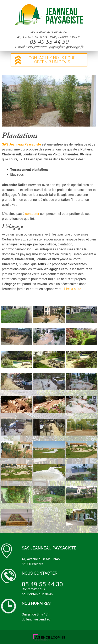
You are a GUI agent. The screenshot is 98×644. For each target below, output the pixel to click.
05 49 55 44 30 (49, 42)
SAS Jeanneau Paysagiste (21, 144)
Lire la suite (73, 289)
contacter (32, 214)
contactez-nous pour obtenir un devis (52, 60)
